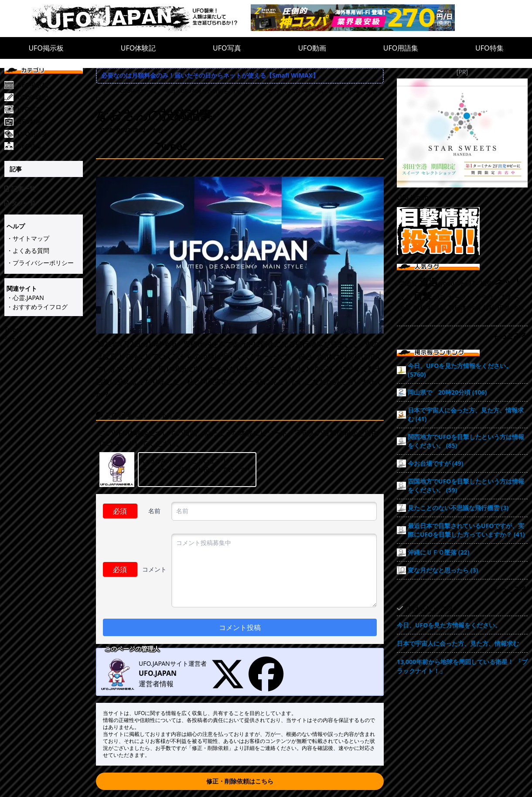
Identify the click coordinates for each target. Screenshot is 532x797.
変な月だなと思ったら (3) (443, 570)
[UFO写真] (50, 109)
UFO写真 (227, 48)
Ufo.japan (413, 198)
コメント (154, 569)
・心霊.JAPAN (25, 298)
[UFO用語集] (50, 134)
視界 (472, 283)
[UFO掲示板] (50, 85)
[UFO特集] (50, 146)
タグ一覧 (20, 203)
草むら (511, 297)
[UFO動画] (50, 122)
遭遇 (429, 282)
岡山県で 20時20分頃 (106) (447, 392)
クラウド (487, 297)
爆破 (489, 308)
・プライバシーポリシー (40, 263)
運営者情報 (156, 684)
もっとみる (510, 336)
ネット (509, 282)
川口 (440, 297)
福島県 (437, 308)
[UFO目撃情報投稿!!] (462, 231)
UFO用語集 (401, 48)
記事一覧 (20, 189)
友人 (405, 297)
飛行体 (457, 308)
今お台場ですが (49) (435, 463)
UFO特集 (489, 48)
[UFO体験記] (50, 97)
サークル (460, 297)
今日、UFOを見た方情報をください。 (449, 625)
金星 (405, 308)
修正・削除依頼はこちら (240, 781)
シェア (14, 339)
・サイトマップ (28, 238)
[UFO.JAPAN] (142, 19)
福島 (486, 283)
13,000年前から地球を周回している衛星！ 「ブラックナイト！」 (462, 666)
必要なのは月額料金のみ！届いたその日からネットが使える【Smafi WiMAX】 (210, 75)
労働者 (408, 283)
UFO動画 (312, 48)
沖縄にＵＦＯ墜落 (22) (438, 552)
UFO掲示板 (46, 48)
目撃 (423, 296)
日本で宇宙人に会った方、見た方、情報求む (458, 643)
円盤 (504, 308)
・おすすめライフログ (37, 307)
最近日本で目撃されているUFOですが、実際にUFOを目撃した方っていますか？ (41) (466, 530)
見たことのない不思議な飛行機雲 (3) (458, 508)
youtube (452, 283)
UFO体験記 (138, 48)
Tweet (13, 329)
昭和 (419, 308)
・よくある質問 (28, 250)
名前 (154, 511)
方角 (475, 308)
